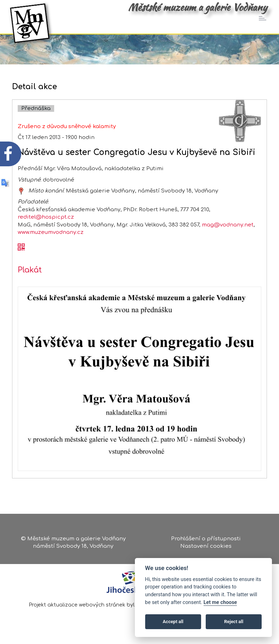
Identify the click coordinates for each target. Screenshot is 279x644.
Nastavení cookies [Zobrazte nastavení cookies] (206, 547)
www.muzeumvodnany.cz (51, 241)
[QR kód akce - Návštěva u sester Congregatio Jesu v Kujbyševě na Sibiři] (21, 257)
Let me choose (220, 602)
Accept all (173, 622)
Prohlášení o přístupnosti (206, 539)
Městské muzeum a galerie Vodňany (198, 7)
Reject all (234, 622)
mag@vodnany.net (228, 234)
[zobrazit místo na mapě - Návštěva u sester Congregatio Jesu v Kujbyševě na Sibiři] (21, 200)
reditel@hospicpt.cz (46, 226)
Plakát (30, 279)
